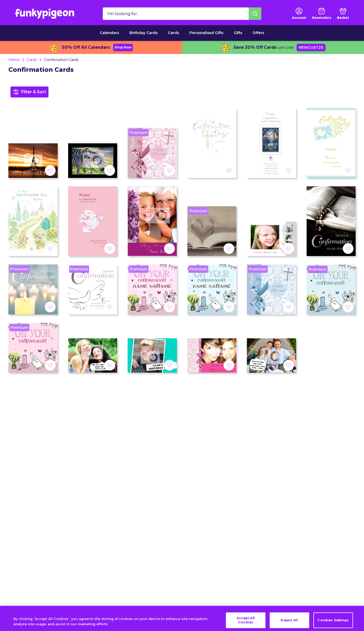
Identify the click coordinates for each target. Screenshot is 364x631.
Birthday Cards (143, 33)
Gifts (238, 33)
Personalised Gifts (206, 33)
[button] (50, 170)
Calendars (109, 33)
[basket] (343, 14)
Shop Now (123, 47)
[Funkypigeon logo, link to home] (45, 14)
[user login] (299, 14)
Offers (258, 33)
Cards (173, 33)
